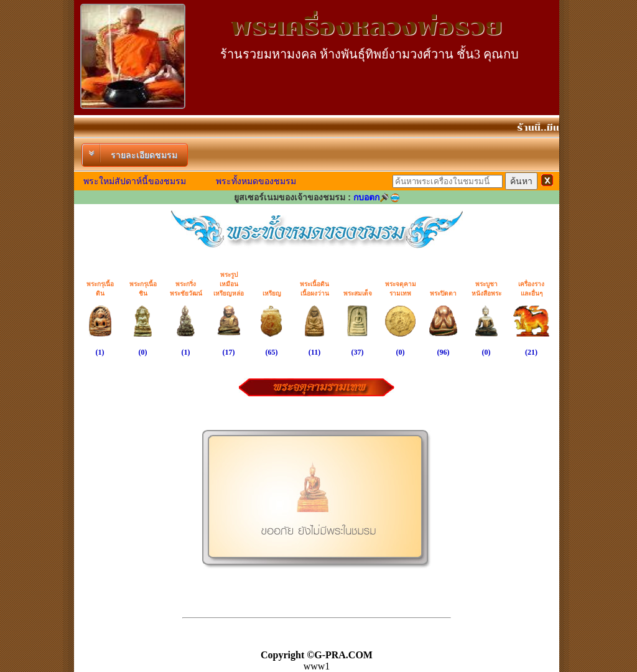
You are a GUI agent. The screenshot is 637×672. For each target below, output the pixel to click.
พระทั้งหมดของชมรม (256, 181)
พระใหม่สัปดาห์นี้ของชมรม (135, 181)
